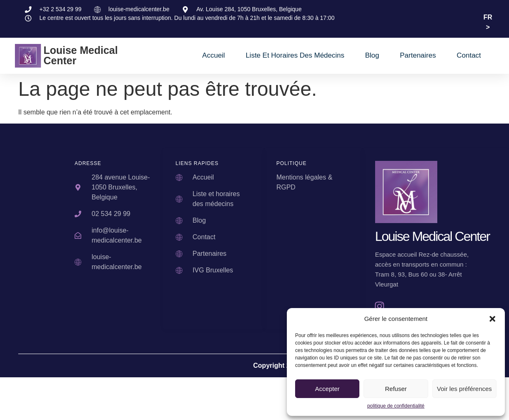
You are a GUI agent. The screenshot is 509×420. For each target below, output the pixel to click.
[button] (492, 319)
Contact (469, 55)
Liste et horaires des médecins (295, 55)
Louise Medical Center (81, 55)
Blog (372, 55)
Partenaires (418, 55)
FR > (488, 22)
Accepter (327, 389)
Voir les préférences (464, 389)
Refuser (396, 389)
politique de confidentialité (396, 406)
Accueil (214, 55)
